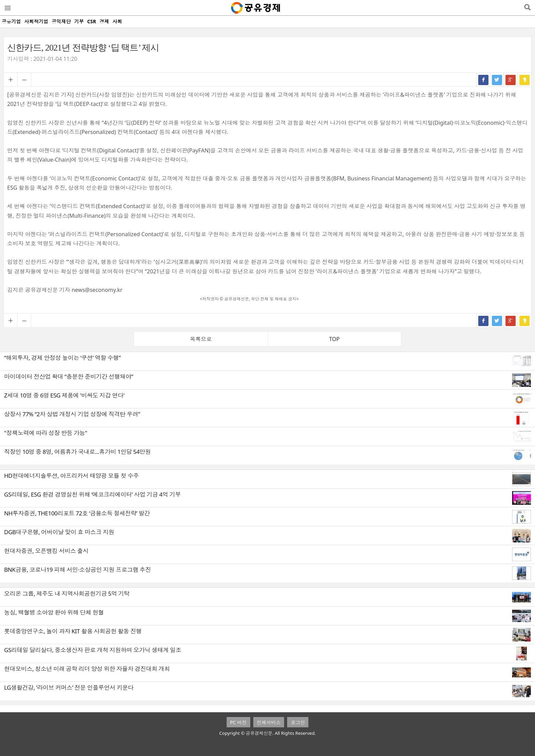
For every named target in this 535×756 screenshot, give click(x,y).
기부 (79, 21)
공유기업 (11, 21)
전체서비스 (269, 722)
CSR (92, 21)
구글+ (511, 80)
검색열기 (527, 8)
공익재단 (61, 21)
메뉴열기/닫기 (7, 8)
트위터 (497, 80)
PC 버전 (238, 722)
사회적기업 (36, 21)
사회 (117, 21)
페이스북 (483, 80)
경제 (104, 21)
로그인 (298, 722)
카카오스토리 (524, 80)
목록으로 (201, 339)
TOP (335, 339)
